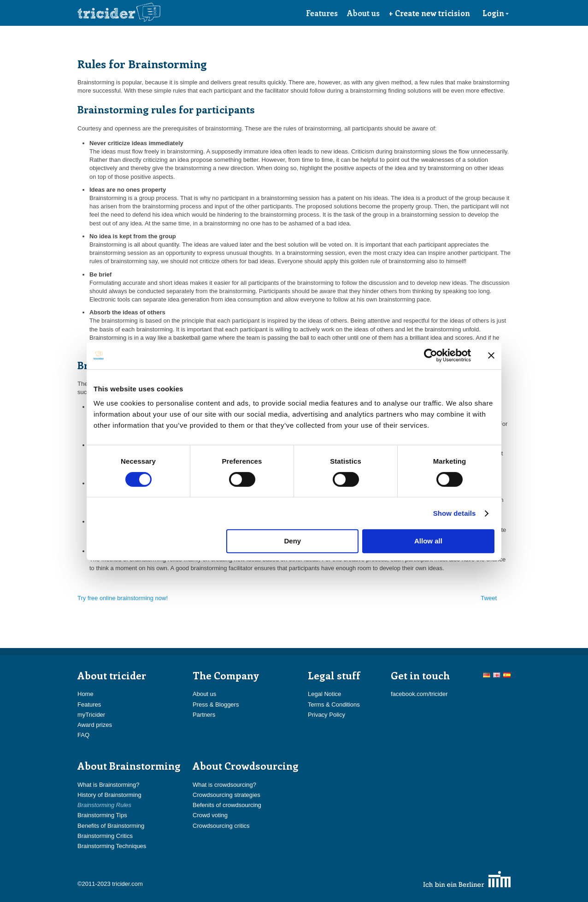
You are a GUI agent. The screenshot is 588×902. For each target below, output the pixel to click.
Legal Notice (324, 694)
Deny (293, 541)
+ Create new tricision (429, 13)
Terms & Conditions (334, 705)
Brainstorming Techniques (112, 846)
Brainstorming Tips (102, 815)
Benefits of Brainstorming (111, 826)
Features (322, 13)
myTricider (91, 715)
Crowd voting (210, 815)
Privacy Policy (326, 715)
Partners (204, 715)
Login (496, 13)
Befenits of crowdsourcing (227, 805)
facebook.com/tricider (419, 694)
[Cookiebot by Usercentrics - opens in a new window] (431, 355)
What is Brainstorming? (108, 785)
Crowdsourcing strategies (226, 795)
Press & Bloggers (216, 705)
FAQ (83, 735)
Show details (455, 513)
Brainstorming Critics (105, 836)
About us (363, 13)
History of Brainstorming (109, 795)
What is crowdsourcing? (224, 785)
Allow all (428, 541)
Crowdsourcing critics (221, 826)
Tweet (489, 598)
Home (85, 694)
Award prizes (95, 725)
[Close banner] (491, 355)
